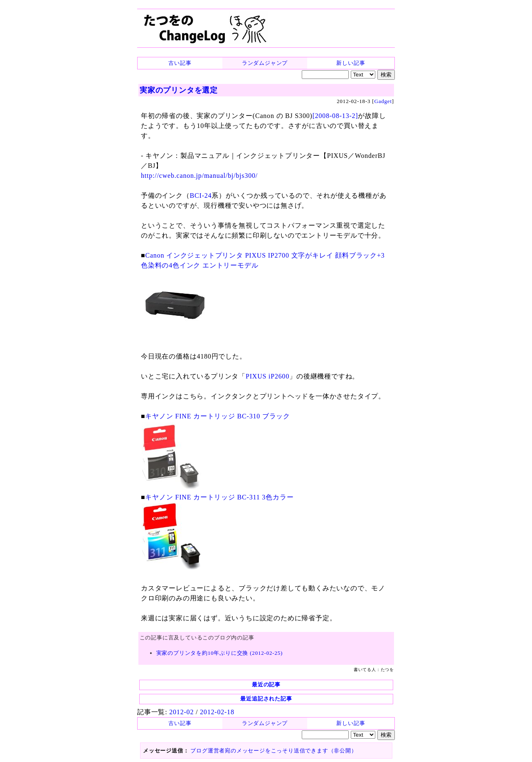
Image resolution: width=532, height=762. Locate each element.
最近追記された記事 (266, 699)
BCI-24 (201, 195)
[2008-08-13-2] (335, 116)
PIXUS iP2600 (267, 376)
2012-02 (181, 712)
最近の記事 (266, 685)
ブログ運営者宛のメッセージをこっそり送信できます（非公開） (273, 751)
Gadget (383, 101)
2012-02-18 (217, 712)
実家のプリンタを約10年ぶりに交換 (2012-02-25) (220, 653)
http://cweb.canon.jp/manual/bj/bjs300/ (199, 176)
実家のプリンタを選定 (179, 90)
